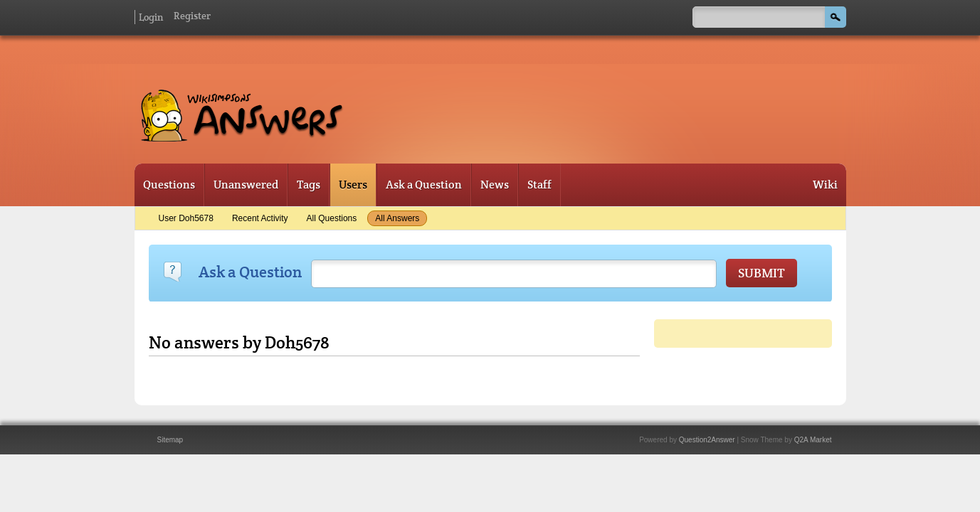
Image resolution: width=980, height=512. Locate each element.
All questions (332, 218)
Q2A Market (813, 440)
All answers (397, 218)
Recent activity (260, 218)
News (495, 185)
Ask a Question (424, 185)
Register (192, 16)
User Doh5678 (186, 218)
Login (151, 17)
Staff (539, 185)
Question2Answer (707, 440)
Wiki (825, 185)
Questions (169, 185)
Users (353, 185)
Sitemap (170, 440)
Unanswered (246, 185)
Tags (309, 185)
